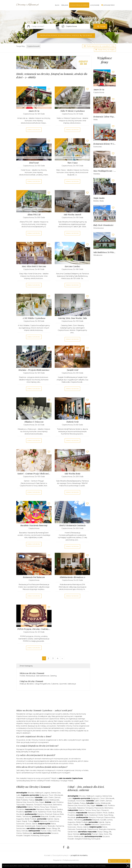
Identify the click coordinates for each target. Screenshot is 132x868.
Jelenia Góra (56, 793)
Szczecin (55, 833)
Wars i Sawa (72, 163)
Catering (53, 676)
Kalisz (49, 831)
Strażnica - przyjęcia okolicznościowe (34, 370)
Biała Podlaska (22, 800)
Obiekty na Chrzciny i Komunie (33, 787)
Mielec (19, 816)
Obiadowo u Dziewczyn (34, 422)
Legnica (47, 793)
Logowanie (95, 5)
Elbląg (54, 828)
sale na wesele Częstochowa (71, 778)
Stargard (27, 835)
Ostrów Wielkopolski (24, 833)
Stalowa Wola (58, 814)
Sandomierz (21, 828)
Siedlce (60, 809)
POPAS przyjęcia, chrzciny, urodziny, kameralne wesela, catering (34, 629)
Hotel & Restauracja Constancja (72, 525)
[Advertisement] (55, 700)
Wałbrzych (39, 793)
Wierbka (97, 174)
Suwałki (52, 816)
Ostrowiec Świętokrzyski (26, 826)
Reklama (65, 5)
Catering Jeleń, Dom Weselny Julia (72, 318)
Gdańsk (50, 819)
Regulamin (57, 860)
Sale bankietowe (43, 676)
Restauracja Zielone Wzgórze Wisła (105, 117)
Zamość (57, 797)
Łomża (58, 816)
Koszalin (19, 835)
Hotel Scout (34, 163)
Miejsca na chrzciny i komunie (32, 673)
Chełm (51, 797)
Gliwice (28, 824)
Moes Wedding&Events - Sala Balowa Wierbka (105, 171)
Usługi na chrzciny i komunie (31, 681)
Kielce (53, 824)
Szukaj (103, 26)
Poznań (44, 831)
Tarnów (37, 807)
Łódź (54, 802)
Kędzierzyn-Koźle (45, 812)
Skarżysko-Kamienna (56, 826)
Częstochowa (33, 46)
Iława (18, 831)
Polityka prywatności (71, 860)
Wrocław (31, 793)
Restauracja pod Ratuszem (34, 577)
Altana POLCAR (34, 215)
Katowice (44, 821)
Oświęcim (54, 807)
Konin (55, 831)
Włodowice (98, 255)
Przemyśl (49, 814)
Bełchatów (57, 805)
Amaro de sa (34, 111)
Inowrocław (29, 797)
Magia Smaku (99, 198)
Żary (37, 802)
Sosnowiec (98, 147)
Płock (54, 809)
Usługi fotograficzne (43, 684)
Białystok (45, 816)
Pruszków (20, 812)
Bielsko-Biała (98, 201)
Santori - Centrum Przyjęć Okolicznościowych (34, 474)
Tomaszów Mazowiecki (43, 805)
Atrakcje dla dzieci (27, 684)
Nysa (54, 812)
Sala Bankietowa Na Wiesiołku (105, 252)
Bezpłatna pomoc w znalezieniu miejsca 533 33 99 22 (66, 35)
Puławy (31, 800)
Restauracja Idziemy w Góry (105, 144)
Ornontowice (98, 228)
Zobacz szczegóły (34, 130)
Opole (35, 812)
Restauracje (30, 676)
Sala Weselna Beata (72, 474)
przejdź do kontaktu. (79, 855)
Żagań (42, 802)
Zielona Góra (21, 802)
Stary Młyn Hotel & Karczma (34, 266)
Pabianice (29, 805)
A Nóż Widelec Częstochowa (34, 318)
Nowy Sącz (45, 807)
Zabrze (35, 824)
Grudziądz (20, 797)
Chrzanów (20, 809)
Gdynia (56, 819)
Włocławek (59, 795)
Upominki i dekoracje (68, 684)
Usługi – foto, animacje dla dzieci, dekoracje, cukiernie (86, 788)
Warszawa (40, 809)
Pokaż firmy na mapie (105, 50)
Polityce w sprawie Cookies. (98, 866)
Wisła (95, 120)
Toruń (51, 795)
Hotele (22, 676)
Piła (59, 831)
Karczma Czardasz (72, 266)
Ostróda (24, 831)
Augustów (20, 819)
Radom (48, 809)
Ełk (59, 828)
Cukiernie (55, 684)
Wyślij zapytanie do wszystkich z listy (99, 46)
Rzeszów (41, 814)
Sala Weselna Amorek (72, 215)
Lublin (45, 797)
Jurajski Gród (72, 370)
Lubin (18, 795)
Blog (57, 5)
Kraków (30, 807)
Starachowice (41, 826)
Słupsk (25, 821)
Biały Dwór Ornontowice (103, 225)
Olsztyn (49, 828)
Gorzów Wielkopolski (51, 800)
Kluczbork (20, 814)
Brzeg (59, 812)
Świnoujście (44, 835)
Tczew (30, 821)
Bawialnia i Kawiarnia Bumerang (34, 525)
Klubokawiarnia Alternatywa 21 (72, 577)
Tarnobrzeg (27, 816)
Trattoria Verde (72, 422)
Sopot (19, 821)
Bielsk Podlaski (31, 819)
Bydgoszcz (44, 795)
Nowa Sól (31, 802)
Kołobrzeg (35, 835)
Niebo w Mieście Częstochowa (72, 111)
